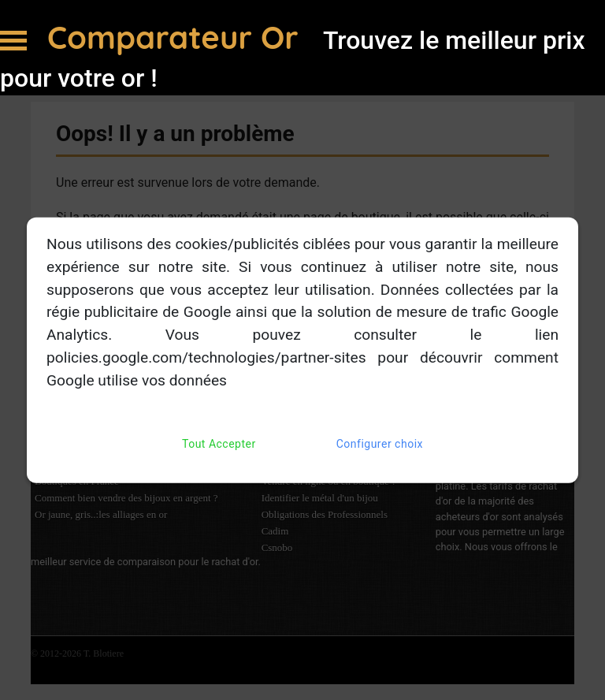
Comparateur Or (177, 37)
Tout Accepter (219, 443)
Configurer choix (380, 443)
